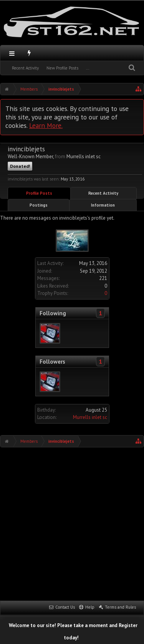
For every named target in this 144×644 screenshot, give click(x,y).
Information (103, 205)
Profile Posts (39, 193)
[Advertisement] (72, 523)
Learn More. (46, 125)
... (88, 68)
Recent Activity (25, 68)
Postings (39, 205)
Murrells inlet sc (90, 417)
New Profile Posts (62, 68)
